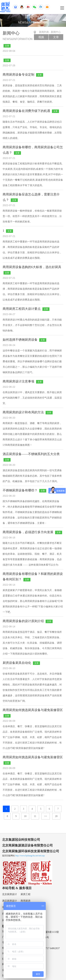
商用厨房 (26, 901)
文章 (56, 37)
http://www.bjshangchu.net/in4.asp (30, 856)
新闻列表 (44, 32)
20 (56, 816)
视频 (41, 37)
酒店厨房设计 (10, 901)
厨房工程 (26, 894)
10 (25, 816)
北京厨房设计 (10, 894)
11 (35, 816)
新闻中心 (56, 32)
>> (46, 816)
